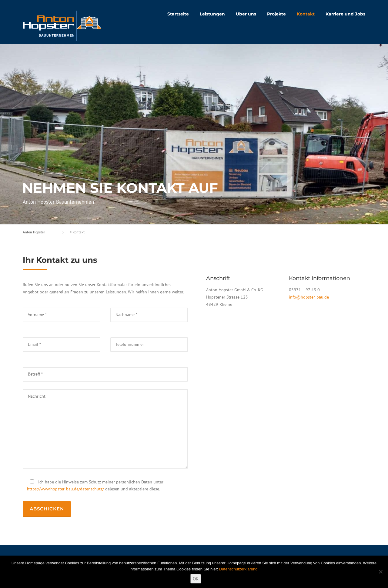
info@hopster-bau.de (309, 297)
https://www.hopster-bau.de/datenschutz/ (65, 489)
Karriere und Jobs (345, 14)
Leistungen (212, 14)
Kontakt (306, 14)
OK (196, 579)
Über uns (246, 14)
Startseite (178, 14)
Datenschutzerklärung (238, 569)
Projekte (276, 14)
